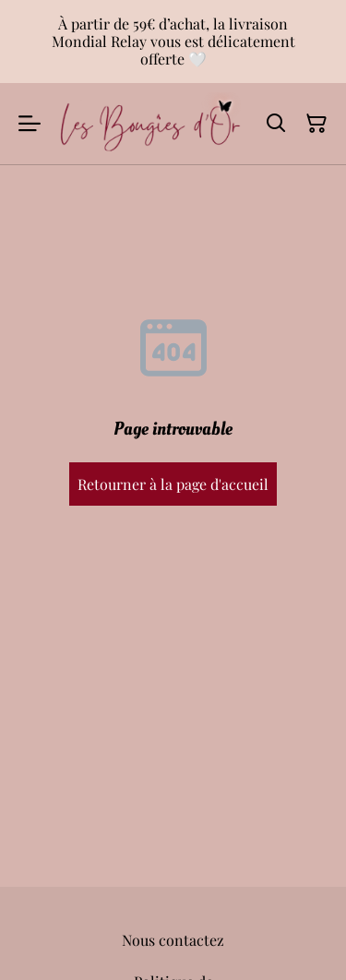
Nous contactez (173, 940)
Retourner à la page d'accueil (173, 484)
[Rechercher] (276, 124)
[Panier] (316, 124)
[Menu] (30, 124)
